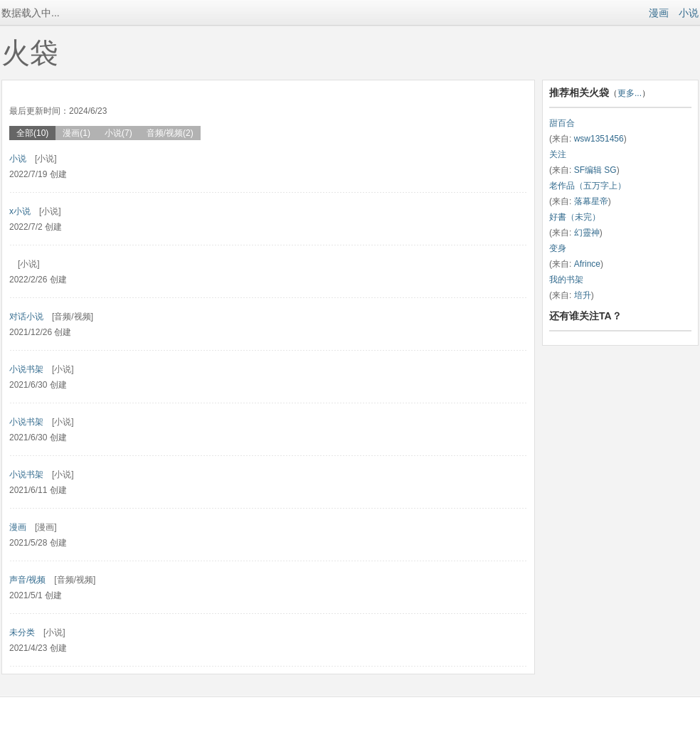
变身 (558, 248)
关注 (558, 154)
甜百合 (562, 123)
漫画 (659, 13)
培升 (583, 295)
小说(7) (118, 133)
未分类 (22, 632)
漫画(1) (76, 133)
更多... (630, 93)
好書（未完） (575, 217)
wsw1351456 (599, 139)
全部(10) (32, 133)
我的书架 (566, 280)
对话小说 (26, 317)
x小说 (20, 211)
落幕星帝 (591, 201)
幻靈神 (587, 233)
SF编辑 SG (595, 170)
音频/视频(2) (170, 133)
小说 (689, 13)
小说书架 (26, 369)
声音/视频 (27, 580)
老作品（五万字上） (588, 186)
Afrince (587, 264)
